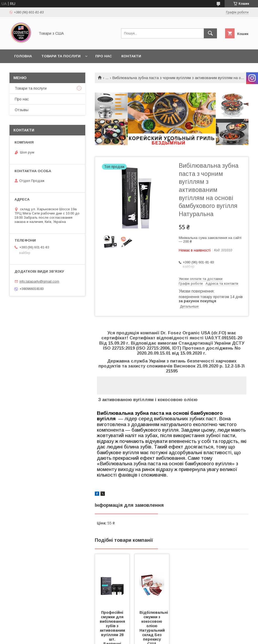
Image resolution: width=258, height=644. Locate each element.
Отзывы (22, 110)
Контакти (131, 56)
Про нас (104, 56)
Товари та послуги (61, 56)
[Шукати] (210, 33)
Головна (23, 56)
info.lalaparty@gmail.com (39, 281)
